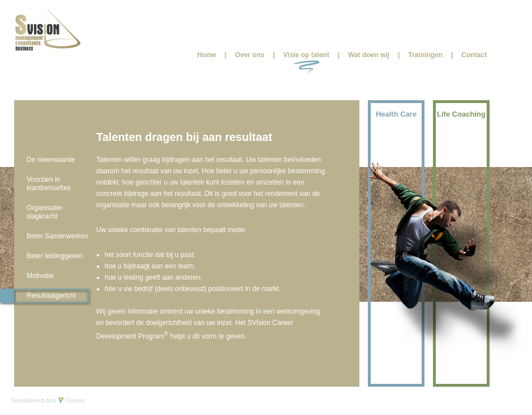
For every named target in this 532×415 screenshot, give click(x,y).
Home (206, 55)
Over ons (250, 55)
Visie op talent (306, 55)
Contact (474, 55)
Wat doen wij (369, 55)
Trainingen (425, 55)
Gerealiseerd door (48, 401)
